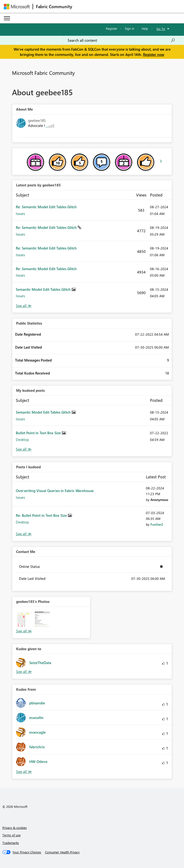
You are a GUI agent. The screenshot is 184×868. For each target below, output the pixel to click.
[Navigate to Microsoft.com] (17, 7)
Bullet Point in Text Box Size (39, 433)
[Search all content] (121, 40)
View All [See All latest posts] (24, 306)
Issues (20, 214)
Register (112, 28)
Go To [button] (161, 29)
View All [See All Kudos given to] (24, 672)
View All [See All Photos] (24, 631)
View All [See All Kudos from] (24, 772)
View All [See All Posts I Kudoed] (24, 534)
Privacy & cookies (15, 828)
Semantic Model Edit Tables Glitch (44, 289)
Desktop (22, 440)
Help (145, 28)
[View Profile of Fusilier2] (157, 524)
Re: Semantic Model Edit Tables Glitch (46, 207)
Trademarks (11, 843)
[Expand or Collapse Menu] (7, 18)
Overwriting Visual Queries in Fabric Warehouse (55, 491)
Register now (154, 54)
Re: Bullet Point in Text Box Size (42, 515)
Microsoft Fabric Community (43, 73)
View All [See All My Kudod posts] (24, 449)
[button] (25, 619)
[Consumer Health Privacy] (62, 852)
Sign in (129, 28)
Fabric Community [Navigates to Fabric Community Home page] (54, 6)
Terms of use (11, 835)
